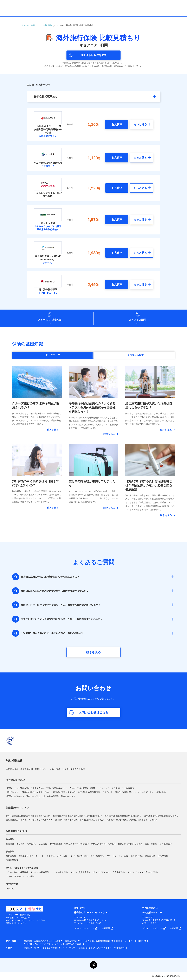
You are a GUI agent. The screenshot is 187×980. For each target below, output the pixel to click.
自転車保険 (150, 856)
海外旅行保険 (137, 856)
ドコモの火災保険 (60, 872)
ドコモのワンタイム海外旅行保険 (142, 872)
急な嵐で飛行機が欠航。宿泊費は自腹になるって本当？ (132, 820)
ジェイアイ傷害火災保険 (73, 769)
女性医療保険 (56, 844)
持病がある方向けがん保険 (130, 844)
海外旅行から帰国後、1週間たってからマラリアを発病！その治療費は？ (103, 788)
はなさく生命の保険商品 (17, 872)
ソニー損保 (55, 769)
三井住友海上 (12, 769)
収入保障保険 (166, 844)
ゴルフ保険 (163, 856)
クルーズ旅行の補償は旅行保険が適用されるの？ (28, 816)
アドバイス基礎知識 (50, 320)
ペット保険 (123, 856)
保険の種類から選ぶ (16, 831)
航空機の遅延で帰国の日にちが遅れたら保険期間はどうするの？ (83, 792)
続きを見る (93, 652)
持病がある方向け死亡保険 (103, 844)
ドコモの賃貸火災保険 (80, 872)
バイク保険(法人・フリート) (103, 856)
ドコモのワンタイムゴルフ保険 (20, 876)
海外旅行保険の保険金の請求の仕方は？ (123, 816)
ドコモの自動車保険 (40, 872)
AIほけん (10, 889)
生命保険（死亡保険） (27, 844)
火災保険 (51, 856)
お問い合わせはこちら (93, 712)
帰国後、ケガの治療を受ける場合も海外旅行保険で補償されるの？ (37, 788)
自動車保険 (11, 856)
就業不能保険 (151, 844)
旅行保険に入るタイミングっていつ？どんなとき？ (29, 820)
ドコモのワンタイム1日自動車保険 (109, 872)
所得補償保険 (12, 860)
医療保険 (10, 844)
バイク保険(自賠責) (79, 856)
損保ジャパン (41, 769)
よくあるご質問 (137, 320)
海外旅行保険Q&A (15, 780)
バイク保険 (62, 856)
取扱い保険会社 (14, 761)
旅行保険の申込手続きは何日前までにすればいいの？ (78, 816)
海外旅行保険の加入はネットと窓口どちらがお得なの (80, 820)
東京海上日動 (27, 769)
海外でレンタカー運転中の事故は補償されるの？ (28, 792)
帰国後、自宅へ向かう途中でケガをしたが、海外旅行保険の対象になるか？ (41, 796)
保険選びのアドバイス (18, 808)
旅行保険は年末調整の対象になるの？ (161, 816)
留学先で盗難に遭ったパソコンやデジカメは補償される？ (141, 792)
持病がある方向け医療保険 (77, 844)
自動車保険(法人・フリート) (31, 856)
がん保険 (43, 844)
